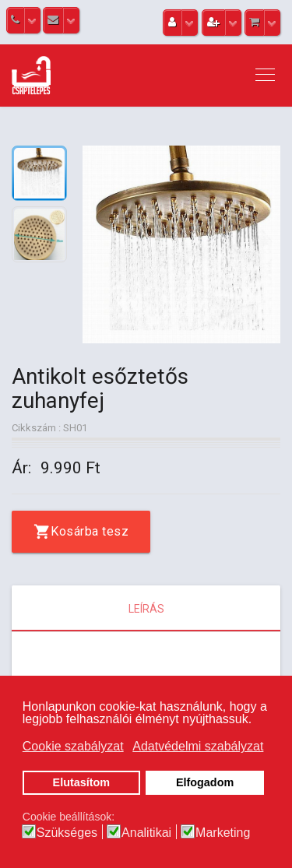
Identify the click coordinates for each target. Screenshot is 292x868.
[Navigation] (265, 76)
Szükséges (67, 833)
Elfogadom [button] (205, 782)
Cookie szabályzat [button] (73, 746)
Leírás (146, 609)
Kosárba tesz (90, 531)
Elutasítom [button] (82, 782)
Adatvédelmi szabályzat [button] (198, 746)
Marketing (223, 833)
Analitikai (146, 833)
